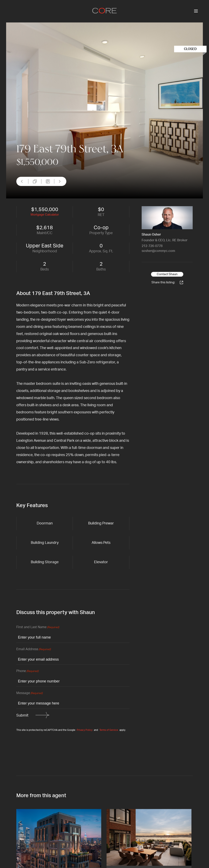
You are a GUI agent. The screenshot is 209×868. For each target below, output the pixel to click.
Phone (27, 671)
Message (29, 693)
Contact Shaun (167, 274)
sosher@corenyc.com (158, 251)
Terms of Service (109, 730)
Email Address (34, 649)
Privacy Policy (85, 730)
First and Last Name (38, 627)
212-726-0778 (152, 246)
